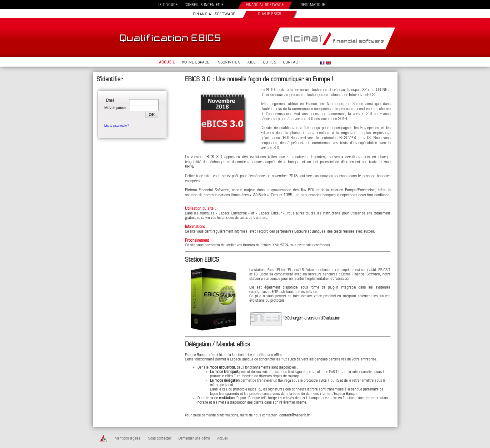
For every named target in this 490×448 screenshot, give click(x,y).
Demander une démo (194, 439)
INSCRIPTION (229, 63)
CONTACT (292, 63)
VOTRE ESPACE (196, 63)
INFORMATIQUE (312, 5)
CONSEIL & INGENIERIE (204, 5)
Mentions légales (128, 439)
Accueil (222, 439)
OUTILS (270, 63)
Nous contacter (160, 439)
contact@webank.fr (295, 415)
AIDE (252, 63)
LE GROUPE (168, 5)
